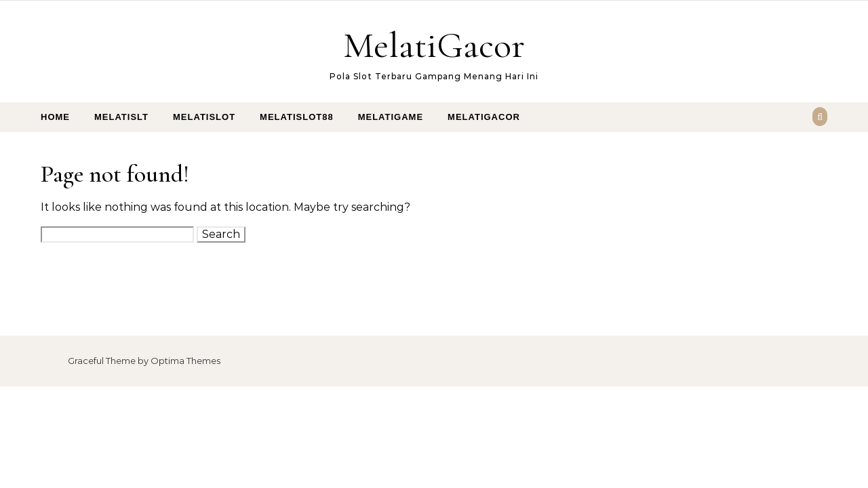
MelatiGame (391, 117)
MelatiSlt (121, 117)
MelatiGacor (434, 45)
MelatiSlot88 (297, 117)
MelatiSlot (204, 117)
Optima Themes (185, 361)
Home (55, 117)
